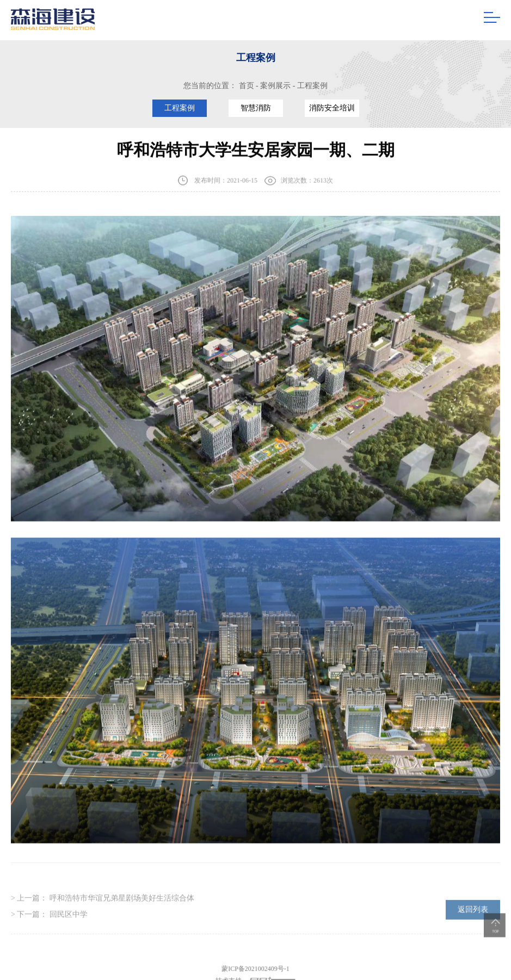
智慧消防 (256, 108)
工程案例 (312, 86)
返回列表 (473, 914)
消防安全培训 (332, 108)
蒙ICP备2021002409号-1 (255, 973)
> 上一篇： (103, 903)
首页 (247, 86)
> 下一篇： (49, 919)
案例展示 (275, 86)
